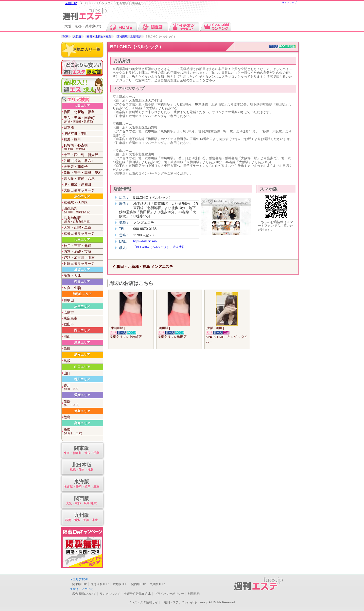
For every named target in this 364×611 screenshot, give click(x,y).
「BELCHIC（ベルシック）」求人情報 (159, 247)
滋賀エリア (82, 270)
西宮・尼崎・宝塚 (77, 252)
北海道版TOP (100, 584)
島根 (67, 361)
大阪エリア (82, 106)
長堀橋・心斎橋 (83, 147)
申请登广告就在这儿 (137, 594)
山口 (67, 373)
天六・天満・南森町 (83, 120)
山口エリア (82, 367)
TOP (65, 36)
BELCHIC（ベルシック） (137, 47)
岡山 (67, 336)
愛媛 (83, 403)
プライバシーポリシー (169, 594)
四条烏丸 (83, 210)
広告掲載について (84, 594)
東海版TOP (120, 584)
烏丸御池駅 (83, 220)
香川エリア (82, 379)
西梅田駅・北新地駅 (129, 36)
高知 (83, 431)
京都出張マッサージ (79, 233)
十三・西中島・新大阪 (81, 155)
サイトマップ (289, 3)
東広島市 (70, 318)
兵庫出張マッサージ (79, 263)
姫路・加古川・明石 (79, 258)
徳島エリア (82, 411)
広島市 (69, 312)
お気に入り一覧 (87, 49)
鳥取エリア (82, 342)
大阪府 (77, 36)
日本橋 (69, 127)
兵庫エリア (82, 239)
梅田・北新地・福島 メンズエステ (145, 267)
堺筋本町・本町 (76, 133)
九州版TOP (157, 584)
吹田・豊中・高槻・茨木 (83, 173)
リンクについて (110, 594)
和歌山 (69, 300)
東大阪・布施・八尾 (79, 178)
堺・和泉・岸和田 (77, 184)
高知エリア (82, 423)
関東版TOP (80, 584)
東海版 (82, 484)
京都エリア (82, 196)
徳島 (67, 417)
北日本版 (82, 467)
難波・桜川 (72, 139)
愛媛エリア (82, 395)
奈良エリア (82, 282)
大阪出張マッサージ (79, 190)
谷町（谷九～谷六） (79, 161)
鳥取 (67, 349)
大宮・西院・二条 (77, 227)
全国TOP (71, 3)
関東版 (82, 450)
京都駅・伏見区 (76, 202)
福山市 (69, 324)
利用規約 (194, 594)
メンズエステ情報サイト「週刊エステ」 (155, 602)
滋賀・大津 (72, 276)
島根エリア (82, 355)
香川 (83, 387)
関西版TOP (139, 584)
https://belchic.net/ (145, 241)
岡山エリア (82, 330)
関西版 (82, 501)
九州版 (82, 517)
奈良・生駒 (72, 288)
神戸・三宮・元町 (77, 246)
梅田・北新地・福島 (99, 36)
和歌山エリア (82, 294)
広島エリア (82, 306)
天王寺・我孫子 (76, 167)
